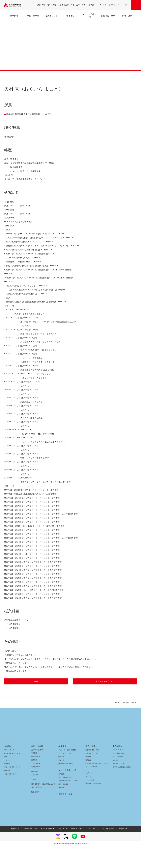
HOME (118, 724)
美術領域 (34, 781)
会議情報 (115, 782)
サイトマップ (63, 850)
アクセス (104, 5)
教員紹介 (126, 724)
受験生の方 (43, 5)
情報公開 (7, 792)
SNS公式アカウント (77, 850)
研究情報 (88, 782)
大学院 (34, 801)
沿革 (6, 778)
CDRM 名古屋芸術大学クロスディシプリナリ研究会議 (97, 786)
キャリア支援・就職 (66, 792)
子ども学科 (35, 796)
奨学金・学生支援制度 (65, 785)
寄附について (18, 850)
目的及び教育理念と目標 (12, 775)
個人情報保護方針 (107, 850)
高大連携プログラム (92, 775)
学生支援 (61, 778)
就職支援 (61, 795)
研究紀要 (88, 778)
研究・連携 (90, 768)
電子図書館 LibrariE (119, 775)
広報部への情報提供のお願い (122, 788)
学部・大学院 (37, 768)
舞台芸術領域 (36, 778)
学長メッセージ (9, 771)
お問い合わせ (114, 5)
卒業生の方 (77, 5)
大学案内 (8, 768)
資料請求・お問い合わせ (93, 805)
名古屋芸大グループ (32, 850)
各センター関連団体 (49, 850)
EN (126, 5)
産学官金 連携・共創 (92, 771)
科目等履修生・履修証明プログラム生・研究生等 (43, 807)
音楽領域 (34, 774)
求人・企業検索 (63, 806)
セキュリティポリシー (11, 795)
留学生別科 (35, 813)
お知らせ (88, 798)
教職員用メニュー (118, 785)
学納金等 (61, 782)
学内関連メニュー (120, 768)
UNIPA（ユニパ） (117, 771)
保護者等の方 (65, 5)
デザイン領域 (35, 785)
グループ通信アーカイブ (12, 788)
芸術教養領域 (36, 788)
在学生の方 (54, 5)
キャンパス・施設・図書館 (66, 771)
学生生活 (62, 768)
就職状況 (61, 809)
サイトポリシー (92, 850)
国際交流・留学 (65, 816)
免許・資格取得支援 (65, 799)
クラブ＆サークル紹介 (65, 775)
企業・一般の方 (89, 5)
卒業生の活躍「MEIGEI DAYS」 (68, 802)
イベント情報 (89, 802)
